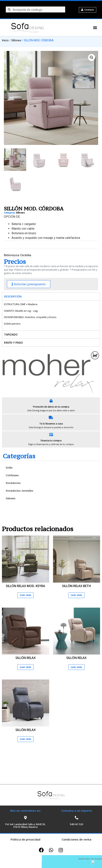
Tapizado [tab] (11, 334)
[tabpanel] (51, 315)
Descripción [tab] (13, 296)
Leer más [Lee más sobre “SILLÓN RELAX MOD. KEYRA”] (26, 595)
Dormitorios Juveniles (19, 491)
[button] (94, 28)
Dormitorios (13, 483)
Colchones (12, 475)
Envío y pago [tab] (13, 343)
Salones (11, 498)
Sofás (9, 468)
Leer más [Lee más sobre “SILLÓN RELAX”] (26, 667)
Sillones (16, 40)
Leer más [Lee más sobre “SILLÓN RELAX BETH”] (76, 595)
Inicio (5, 40)
